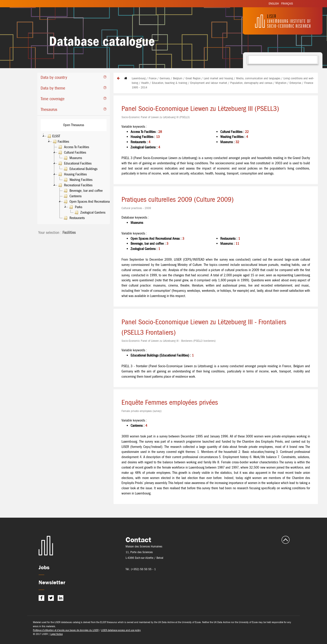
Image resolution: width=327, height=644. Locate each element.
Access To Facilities (73, 147)
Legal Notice (57, 634)
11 (237, 243)
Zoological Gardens (89, 212)
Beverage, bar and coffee (83, 191)
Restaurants (74, 218)
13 (158, 137)
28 (160, 132)
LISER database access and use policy (121, 630)
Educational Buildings (80, 169)
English (274, 4)
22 (247, 132)
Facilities (60, 142)
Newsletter (52, 582)
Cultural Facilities (72, 152)
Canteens (72, 196)
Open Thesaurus (74, 125)
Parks (75, 207)
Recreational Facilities (75, 185)
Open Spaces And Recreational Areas (91, 202)
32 (237, 142)
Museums (72, 158)
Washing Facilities (78, 180)
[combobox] (283, 60)
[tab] (74, 78)
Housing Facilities (72, 174)
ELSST (53, 136)
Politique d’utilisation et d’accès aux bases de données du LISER (66, 630)
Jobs (44, 567)
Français (287, 4)
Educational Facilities (74, 163)
